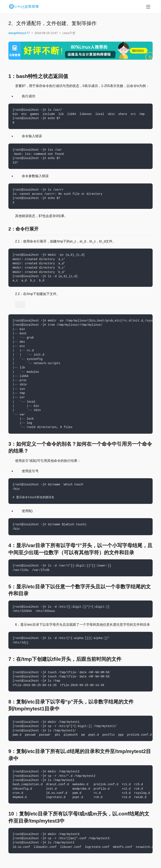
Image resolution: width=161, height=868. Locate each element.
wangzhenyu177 (19, 33)
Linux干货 (69, 33)
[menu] (148, 7)
